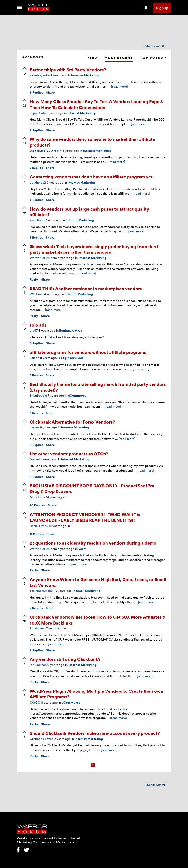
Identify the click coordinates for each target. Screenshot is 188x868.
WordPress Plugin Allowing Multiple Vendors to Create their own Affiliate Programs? (96, 694)
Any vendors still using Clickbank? (65, 659)
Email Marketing (88, 591)
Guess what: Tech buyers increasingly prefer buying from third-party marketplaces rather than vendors (95, 249)
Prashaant (37, 628)
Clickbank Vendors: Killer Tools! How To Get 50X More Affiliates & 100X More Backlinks (97, 620)
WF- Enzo (36, 294)
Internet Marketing (85, 75)
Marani (35, 459)
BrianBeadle (38, 395)
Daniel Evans (39, 526)
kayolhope (37, 220)
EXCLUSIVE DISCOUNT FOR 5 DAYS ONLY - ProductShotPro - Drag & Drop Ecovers (93, 488)
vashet (34, 427)
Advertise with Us (155, 46)
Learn (82, 549)
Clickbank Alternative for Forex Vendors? (72, 422)
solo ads (38, 325)
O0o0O (35, 702)
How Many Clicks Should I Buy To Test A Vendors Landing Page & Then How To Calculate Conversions (96, 104)
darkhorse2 (38, 182)
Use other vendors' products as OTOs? (69, 454)
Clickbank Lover (41, 739)
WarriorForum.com (43, 258)
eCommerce (77, 396)
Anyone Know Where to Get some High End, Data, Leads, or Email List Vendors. (98, 582)
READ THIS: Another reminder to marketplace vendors (86, 288)
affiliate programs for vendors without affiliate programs (88, 352)
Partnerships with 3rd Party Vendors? (68, 69)
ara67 (34, 330)
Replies (36, 93)
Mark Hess (37, 497)
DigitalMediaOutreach (46, 151)
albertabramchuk (42, 591)
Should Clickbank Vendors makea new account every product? (95, 733)
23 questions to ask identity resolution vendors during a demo (93, 543)
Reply (34, 280)
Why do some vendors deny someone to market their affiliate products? (92, 142)
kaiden (34, 358)
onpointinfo (38, 113)
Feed (92, 58)
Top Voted (153, 58)
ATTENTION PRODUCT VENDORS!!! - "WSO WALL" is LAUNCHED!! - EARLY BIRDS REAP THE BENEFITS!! (85, 517)
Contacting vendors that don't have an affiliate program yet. (92, 177)
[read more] (119, 86)
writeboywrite (40, 75)
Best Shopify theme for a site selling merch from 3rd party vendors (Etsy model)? (98, 387)
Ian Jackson (38, 665)
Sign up (162, 8)
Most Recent (119, 58)
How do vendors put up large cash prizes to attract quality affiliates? (89, 212)
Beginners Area (71, 331)
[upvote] (24, 72)
